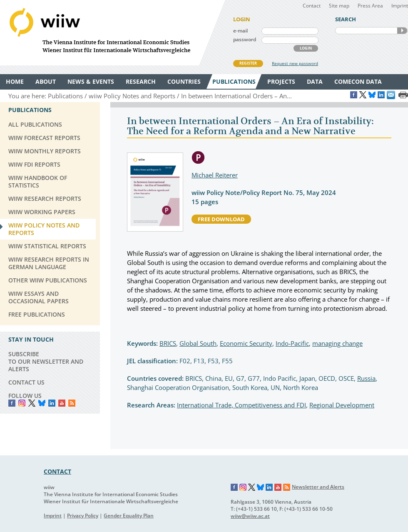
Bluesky (42, 403)
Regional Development (342, 405)
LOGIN (306, 48)
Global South (198, 343)
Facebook (12, 403)
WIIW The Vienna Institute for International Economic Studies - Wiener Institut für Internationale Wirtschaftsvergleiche (112, 33)
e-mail (240, 31)
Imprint (400, 6)
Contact (312, 6)
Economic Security (246, 343)
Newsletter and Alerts (318, 487)
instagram (22, 403)
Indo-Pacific (292, 343)
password (245, 39)
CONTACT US (26, 382)
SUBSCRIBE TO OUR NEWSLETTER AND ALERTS (46, 361)
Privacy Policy (83, 516)
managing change (337, 343)
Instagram (243, 487)
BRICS (168, 343)
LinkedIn (52, 403)
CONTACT (57, 471)
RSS (72, 403)
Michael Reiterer (215, 175)
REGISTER (248, 63)
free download (221, 219)
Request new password (295, 63)
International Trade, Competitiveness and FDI (241, 405)
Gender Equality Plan (129, 516)
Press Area (370, 6)
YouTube (62, 403)
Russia (366, 378)
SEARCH (402, 31)
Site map (339, 6)
